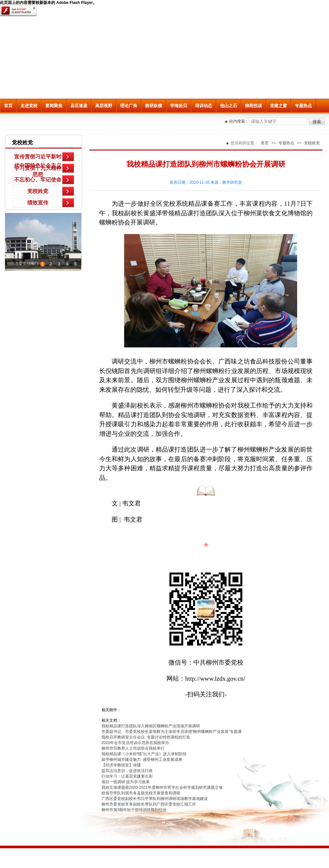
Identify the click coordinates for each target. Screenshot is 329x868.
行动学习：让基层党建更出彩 (127, 776)
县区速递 (79, 106)
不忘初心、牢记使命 (38, 180)
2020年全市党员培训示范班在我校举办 (135, 743)
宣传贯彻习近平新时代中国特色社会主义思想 (38, 158)
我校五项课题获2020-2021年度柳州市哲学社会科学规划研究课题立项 (162, 787)
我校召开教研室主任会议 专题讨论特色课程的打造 (146, 737)
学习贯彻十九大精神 (38, 168)
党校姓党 (38, 191)
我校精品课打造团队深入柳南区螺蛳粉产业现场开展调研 (151, 726)
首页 (8, 106)
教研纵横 (154, 106)
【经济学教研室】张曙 (121, 765)
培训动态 (204, 106)
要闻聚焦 (54, 106)
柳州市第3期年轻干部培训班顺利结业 (134, 810)
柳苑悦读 (253, 106)
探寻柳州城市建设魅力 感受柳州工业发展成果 (142, 760)
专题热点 (303, 106)
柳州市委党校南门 (23, 264)
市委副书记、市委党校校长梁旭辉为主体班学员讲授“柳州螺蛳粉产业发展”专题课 (172, 732)
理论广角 (129, 106)
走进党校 (29, 106)
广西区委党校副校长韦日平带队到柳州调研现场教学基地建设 (155, 799)
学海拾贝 (179, 106)
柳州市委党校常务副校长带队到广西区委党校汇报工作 (149, 804)
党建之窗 (278, 106)
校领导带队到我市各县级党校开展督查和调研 (141, 793)
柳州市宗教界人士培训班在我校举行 (133, 748)
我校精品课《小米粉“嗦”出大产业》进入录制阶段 (144, 754)
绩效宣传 (38, 203)
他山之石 (229, 106)
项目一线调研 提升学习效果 (126, 782)
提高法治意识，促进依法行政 (127, 771)
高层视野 (104, 106)
